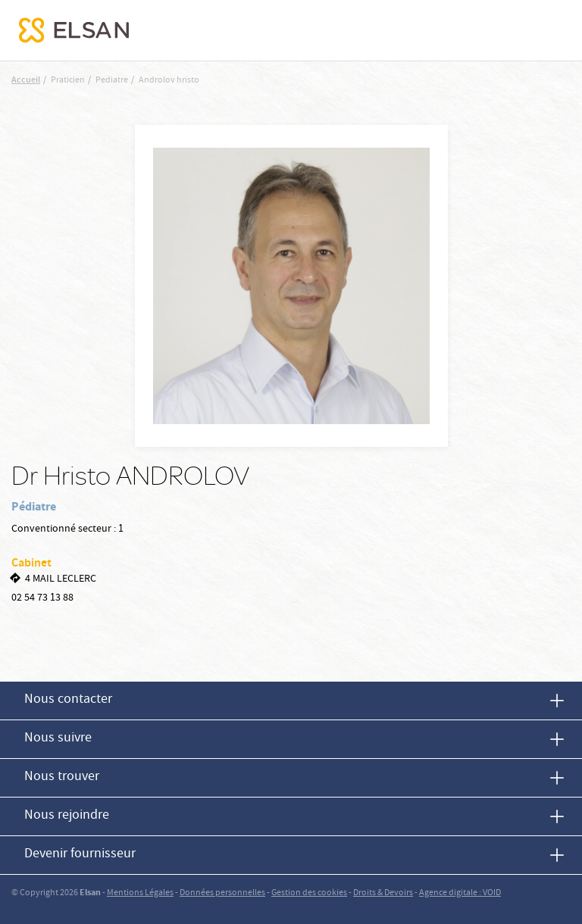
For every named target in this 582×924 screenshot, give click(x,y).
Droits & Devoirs (383, 893)
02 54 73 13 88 (42, 598)
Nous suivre (58, 739)
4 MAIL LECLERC (61, 579)
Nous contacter (68, 700)
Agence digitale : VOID (460, 893)
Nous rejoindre (67, 816)
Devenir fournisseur (80, 855)
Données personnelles (222, 893)
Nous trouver (62, 777)
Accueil (26, 81)
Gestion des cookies (309, 893)
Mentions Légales (140, 893)
